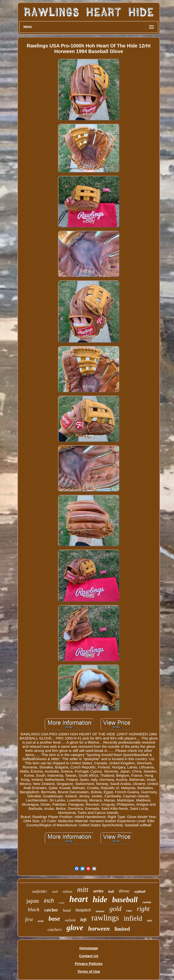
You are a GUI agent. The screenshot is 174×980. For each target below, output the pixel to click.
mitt (83, 889)
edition (68, 892)
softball (140, 891)
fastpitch (83, 910)
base (54, 919)
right (143, 909)
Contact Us (89, 956)
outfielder (40, 891)
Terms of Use (89, 971)
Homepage (89, 948)
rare (129, 911)
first (29, 919)
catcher (51, 910)
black (34, 909)
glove (75, 927)
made (41, 921)
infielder (100, 911)
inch (49, 901)
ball (111, 891)
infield (133, 918)
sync (150, 920)
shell (55, 892)
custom (147, 902)
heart (79, 899)
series (98, 891)
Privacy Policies (89, 964)
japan (33, 901)
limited (122, 929)
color (62, 903)
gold (116, 909)
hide (100, 899)
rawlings (105, 918)
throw (124, 891)
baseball (125, 900)
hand (67, 910)
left (83, 920)
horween (99, 929)
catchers (55, 930)
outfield (70, 920)
